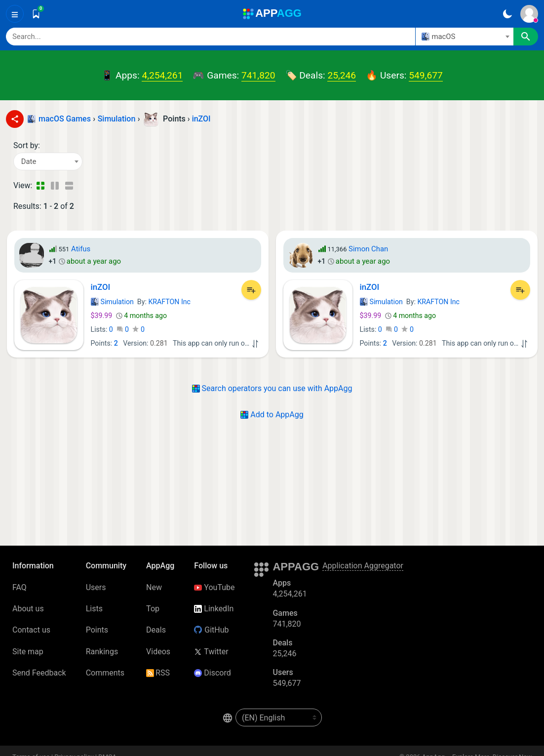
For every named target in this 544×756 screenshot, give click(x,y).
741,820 (258, 75)
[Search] (211, 37)
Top (153, 609)
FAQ (19, 587)
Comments (105, 673)
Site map (28, 652)
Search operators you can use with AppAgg (272, 388)
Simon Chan (368, 249)
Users (96, 587)
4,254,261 (162, 75)
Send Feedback (39, 673)
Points (97, 630)
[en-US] (279, 717)
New (154, 587)
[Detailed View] (55, 186)
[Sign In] (529, 14)
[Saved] (36, 14)
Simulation (112, 302)
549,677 (426, 75)
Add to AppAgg (272, 415)
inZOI (201, 119)
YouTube (214, 587)
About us (28, 609)
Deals (156, 630)
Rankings (102, 652)
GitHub (211, 630)
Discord (212, 673)
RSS (158, 673)
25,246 (342, 75)
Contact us (31, 630)
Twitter (211, 652)
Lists (94, 609)
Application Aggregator (363, 566)
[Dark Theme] (507, 14)
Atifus (81, 249)
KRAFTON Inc (169, 302)
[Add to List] (251, 290)
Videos (158, 652)
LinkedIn (214, 609)
